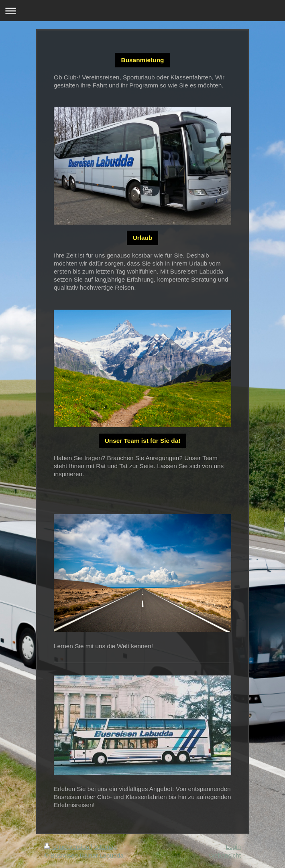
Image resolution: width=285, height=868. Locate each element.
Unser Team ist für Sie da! (143, 441)
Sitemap (106, 847)
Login (233, 847)
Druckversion (67, 847)
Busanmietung (143, 60)
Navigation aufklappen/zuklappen (142, 11)
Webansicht (225, 855)
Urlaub (143, 238)
